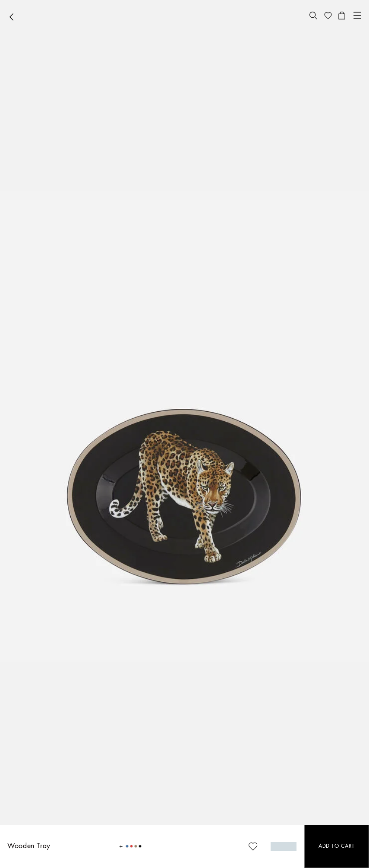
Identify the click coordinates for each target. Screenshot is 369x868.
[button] (313, 16)
